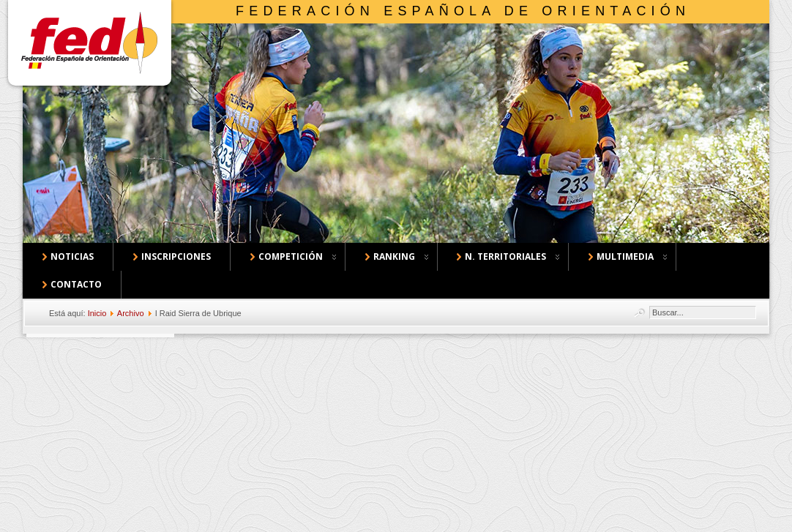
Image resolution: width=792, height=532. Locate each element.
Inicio (97, 313)
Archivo (131, 313)
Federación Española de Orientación (463, 11)
